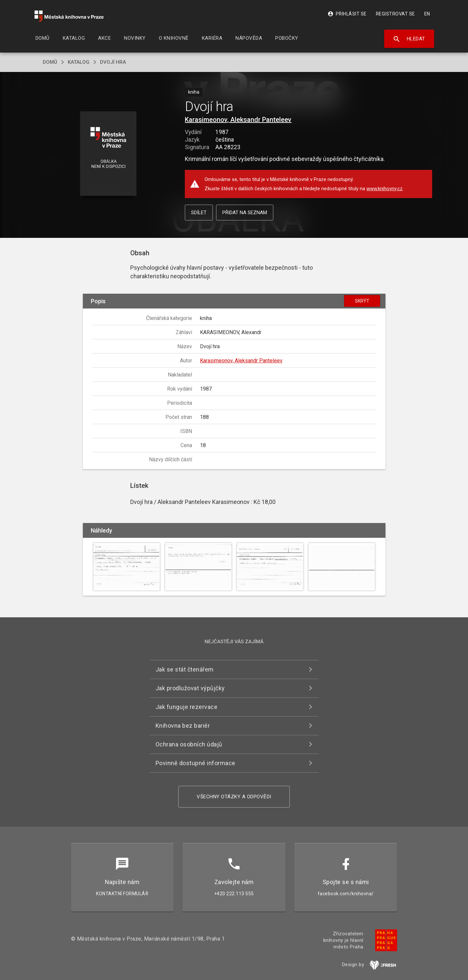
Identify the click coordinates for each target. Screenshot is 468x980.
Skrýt (362, 301)
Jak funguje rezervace (187, 707)
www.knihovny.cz (384, 189)
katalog (79, 62)
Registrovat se (395, 14)
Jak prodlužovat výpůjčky (190, 688)
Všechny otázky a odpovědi (234, 797)
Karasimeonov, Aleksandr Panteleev (238, 120)
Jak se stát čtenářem (185, 669)
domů (50, 62)
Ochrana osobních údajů (189, 744)
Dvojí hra (113, 62)
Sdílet (199, 213)
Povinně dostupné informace (196, 763)
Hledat (409, 39)
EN (427, 14)
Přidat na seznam (245, 213)
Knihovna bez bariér (183, 726)
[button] (108, 154)
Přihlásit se (347, 14)
